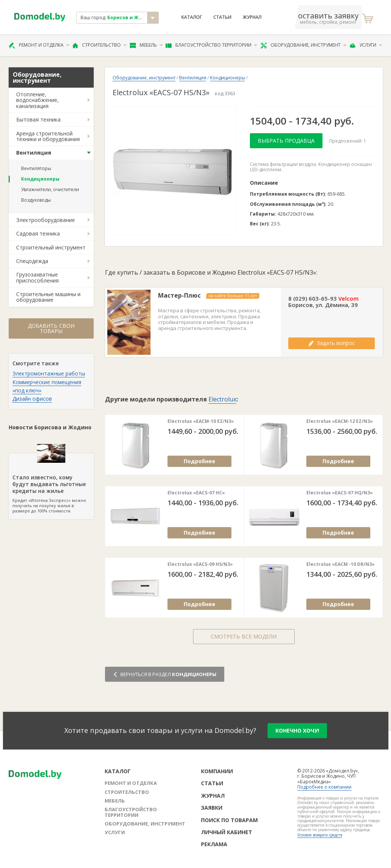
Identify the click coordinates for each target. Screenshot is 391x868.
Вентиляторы (36, 168)
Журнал (252, 17)
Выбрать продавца (286, 141)
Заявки (212, 808)
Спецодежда (32, 261)
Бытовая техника (38, 119)
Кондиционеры (40, 179)
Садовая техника (38, 233)
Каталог (192, 17)
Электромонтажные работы (49, 373)
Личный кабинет (227, 832)
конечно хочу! (297, 730)
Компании (217, 771)
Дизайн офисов (32, 399)
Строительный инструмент (51, 247)
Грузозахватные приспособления (37, 277)
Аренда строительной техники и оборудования (48, 136)
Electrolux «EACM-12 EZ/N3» (340, 421)
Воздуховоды (36, 200)
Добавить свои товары (51, 328)
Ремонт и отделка (39, 45)
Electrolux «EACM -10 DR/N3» (341, 564)
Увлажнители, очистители (50, 189)
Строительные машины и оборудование (48, 297)
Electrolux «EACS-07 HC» (196, 493)
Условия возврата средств (320, 835)
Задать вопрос (332, 343)
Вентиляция (34, 153)
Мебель (146, 45)
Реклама (214, 844)
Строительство (100, 45)
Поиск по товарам (229, 820)
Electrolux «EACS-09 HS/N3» (200, 564)
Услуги (366, 45)
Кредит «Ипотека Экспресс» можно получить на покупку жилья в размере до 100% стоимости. (51, 483)
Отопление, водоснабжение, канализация (37, 100)
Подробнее (199, 461)
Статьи (222, 17)
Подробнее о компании (324, 787)
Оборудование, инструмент (304, 45)
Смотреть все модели (244, 636)
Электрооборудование (46, 220)
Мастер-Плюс (179, 296)
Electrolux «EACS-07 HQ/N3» (340, 493)
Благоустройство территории (211, 45)
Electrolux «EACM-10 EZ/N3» (201, 421)
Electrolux (222, 399)
